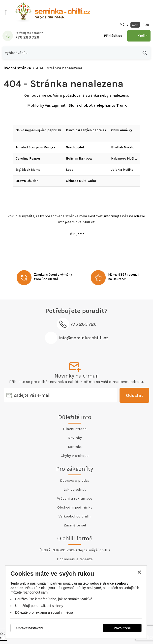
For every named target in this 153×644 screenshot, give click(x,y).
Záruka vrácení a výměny (53, 275)
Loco (70, 170)
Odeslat (134, 395)
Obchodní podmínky (75, 507)
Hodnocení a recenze (75, 559)
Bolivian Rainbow (79, 158)
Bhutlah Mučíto (123, 147)
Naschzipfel (75, 147)
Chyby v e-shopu (75, 456)
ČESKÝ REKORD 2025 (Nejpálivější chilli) (75, 550)
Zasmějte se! (75, 525)
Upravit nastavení (30, 628)
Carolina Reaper (28, 158)
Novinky (75, 438)
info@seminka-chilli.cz (83, 338)
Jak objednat (75, 489)
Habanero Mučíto (124, 158)
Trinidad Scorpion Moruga (35, 147)
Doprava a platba (75, 480)
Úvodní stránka (17, 68)
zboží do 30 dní (46, 279)
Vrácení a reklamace (75, 498)
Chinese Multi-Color (81, 181)
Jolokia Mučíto (122, 170)
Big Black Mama (28, 170)
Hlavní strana (75, 429)
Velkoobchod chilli (75, 516)
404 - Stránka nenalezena (59, 68)
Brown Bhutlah (27, 181)
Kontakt (75, 447)
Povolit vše (122, 628)
